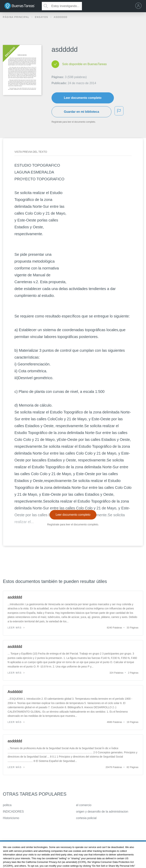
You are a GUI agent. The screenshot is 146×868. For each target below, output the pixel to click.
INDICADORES (13, 812)
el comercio (84, 805)
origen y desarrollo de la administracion (102, 812)
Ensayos (42, 17)
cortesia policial (86, 818)
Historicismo (11, 818)
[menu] (139, 6)
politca (7, 805)
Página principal (17, 17)
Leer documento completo (83, 98)
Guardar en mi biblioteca (81, 112)
